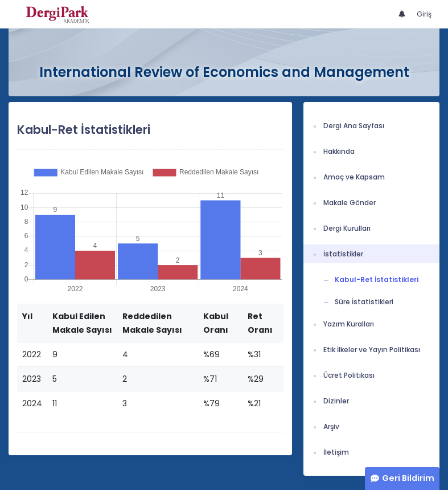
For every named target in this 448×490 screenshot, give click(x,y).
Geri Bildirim (408, 478)
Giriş (424, 14)
